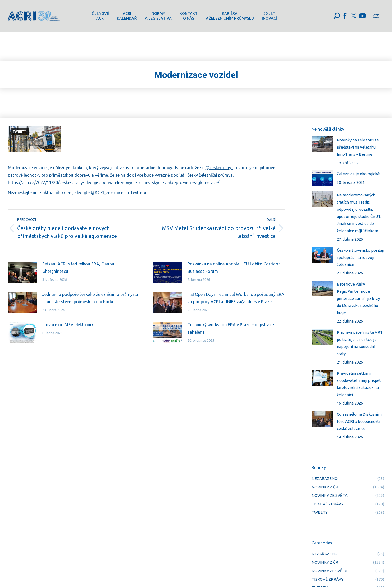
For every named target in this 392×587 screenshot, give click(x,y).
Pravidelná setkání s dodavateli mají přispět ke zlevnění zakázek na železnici (359, 384)
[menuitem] (100, 16)
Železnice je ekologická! (358, 174)
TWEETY (20, 132)
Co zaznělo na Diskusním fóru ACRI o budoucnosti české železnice (359, 421)
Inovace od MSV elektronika (69, 325)
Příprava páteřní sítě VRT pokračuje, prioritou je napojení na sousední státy (360, 343)
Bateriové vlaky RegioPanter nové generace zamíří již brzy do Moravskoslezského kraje (358, 298)
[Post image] (22, 272)
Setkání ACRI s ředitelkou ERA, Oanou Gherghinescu (78, 268)
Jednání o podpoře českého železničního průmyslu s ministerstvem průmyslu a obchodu (90, 298)
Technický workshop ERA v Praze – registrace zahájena (231, 328)
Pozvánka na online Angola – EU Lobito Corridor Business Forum (234, 268)
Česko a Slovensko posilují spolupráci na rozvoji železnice (360, 257)
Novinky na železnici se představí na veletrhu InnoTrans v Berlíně (358, 147)
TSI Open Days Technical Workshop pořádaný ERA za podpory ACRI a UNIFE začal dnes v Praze (236, 298)
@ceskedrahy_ (219, 168)
